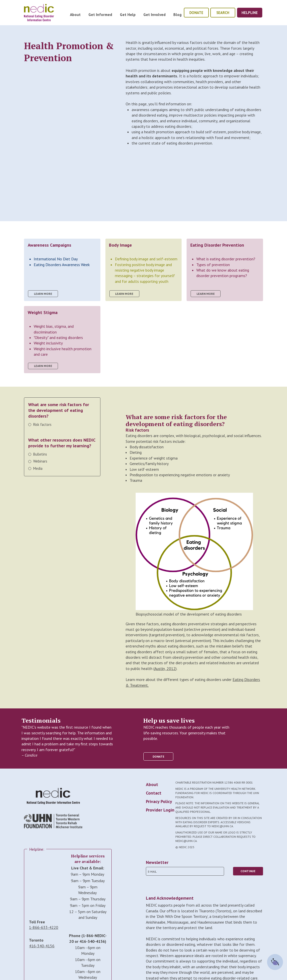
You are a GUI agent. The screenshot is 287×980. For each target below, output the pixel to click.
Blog (177, 14)
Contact (154, 793)
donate (196, 13)
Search (223, 13)
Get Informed (100, 14)
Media (38, 468)
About (75, 14)
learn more (43, 294)
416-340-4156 (42, 946)
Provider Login (160, 810)
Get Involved (154, 14)
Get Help (128, 14)
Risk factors (42, 424)
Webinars (40, 461)
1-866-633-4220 (44, 927)
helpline (250, 13)
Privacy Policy (159, 801)
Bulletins (40, 454)
